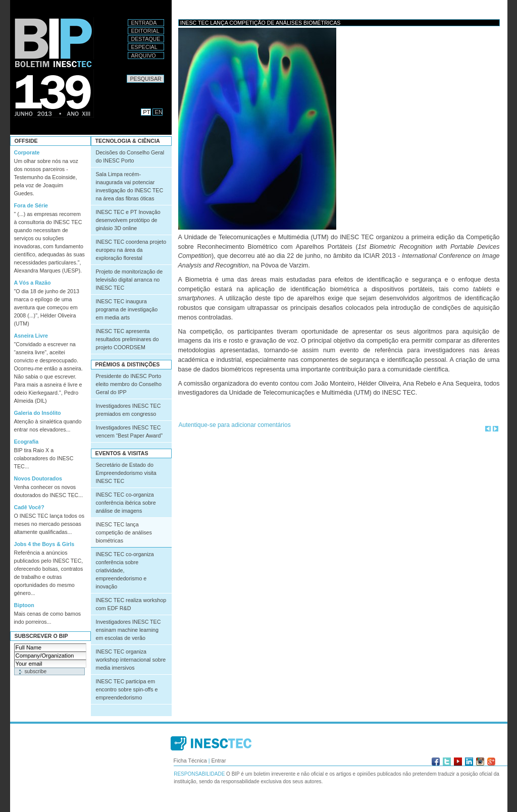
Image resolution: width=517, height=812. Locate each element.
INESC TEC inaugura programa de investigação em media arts (127, 309)
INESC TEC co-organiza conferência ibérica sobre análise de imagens (126, 503)
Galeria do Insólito (38, 413)
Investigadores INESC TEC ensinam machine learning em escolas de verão (128, 630)
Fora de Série (31, 205)
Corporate (27, 152)
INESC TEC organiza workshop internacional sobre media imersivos (131, 660)
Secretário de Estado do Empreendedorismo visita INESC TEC (126, 473)
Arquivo (144, 56)
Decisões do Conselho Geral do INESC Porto (130, 156)
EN (159, 112)
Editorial (145, 31)
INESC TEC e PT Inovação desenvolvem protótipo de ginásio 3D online (128, 220)
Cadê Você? (29, 507)
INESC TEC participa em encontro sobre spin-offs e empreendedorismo (127, 689)
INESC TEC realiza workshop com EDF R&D (131, 604)
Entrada (144, 23)
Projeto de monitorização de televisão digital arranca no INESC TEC (130, 280)
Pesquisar (126, 74)
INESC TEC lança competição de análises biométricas (124, 532)
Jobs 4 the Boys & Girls (44, 544)
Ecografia (27, 442)
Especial (144, 47)
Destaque (146, 39)
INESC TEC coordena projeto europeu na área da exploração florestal (131, 250)
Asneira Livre (31, 336)
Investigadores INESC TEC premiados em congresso (128, 410)
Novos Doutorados (38, 478)
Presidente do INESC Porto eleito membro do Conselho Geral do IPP (129, 384)
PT (146, 112)
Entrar (218, 761)
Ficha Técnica (190, 761)
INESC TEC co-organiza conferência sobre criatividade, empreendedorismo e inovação (125, 570)
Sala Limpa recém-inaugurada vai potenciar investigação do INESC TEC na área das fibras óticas (130, 186)
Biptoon (24, 605)
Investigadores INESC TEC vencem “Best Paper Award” (129, 431)
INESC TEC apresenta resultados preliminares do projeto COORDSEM (127, 339)
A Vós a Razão (33, 283)
